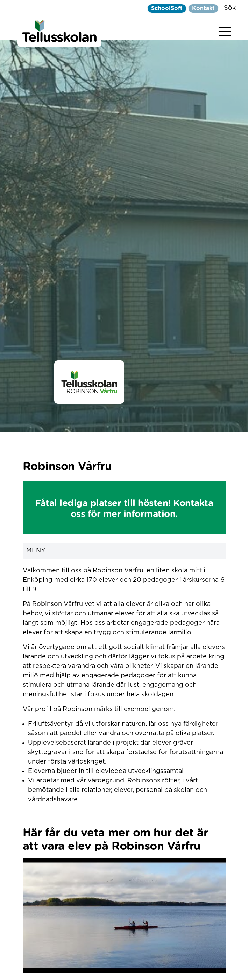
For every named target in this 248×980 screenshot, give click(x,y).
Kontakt (203, 8)
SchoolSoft (167, 8)
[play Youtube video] (124, 916)
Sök (230, 8)
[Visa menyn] (225, 30)
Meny (124, 551)
